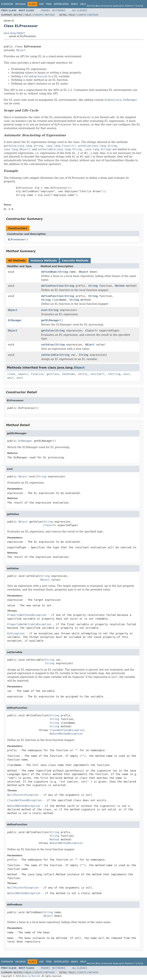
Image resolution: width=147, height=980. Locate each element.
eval (44, 310)
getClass (53, 374)
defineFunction (52, 286)
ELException (16, 633)
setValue (47, 345)
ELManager (15, 320)
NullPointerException (23, 795)
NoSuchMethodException (66, 734)
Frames (46, 10)
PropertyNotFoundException (27, 615)
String (63, 272)
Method (50, 15)
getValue (47, 331)
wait (127, 374)
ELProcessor (16, 239)
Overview (7, 4)
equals (23, 374)
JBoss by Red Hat (31, 976)
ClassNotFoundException (67, 730)
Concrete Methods (75, 261)
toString (114, 374)
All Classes (80, 10)
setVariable (50, 355)
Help (83, 4)
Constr (38, 15)
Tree (49, 4)
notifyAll (98, 374)
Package (20, 4)
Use (41, 4)
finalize (37, 374)
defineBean (49, 272)
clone (11, 374)
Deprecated (61, 4)
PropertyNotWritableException (29, 624)
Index (75, 4)
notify (83, 374)
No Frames (59, 10)
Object (21, 50)
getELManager (51, 320)
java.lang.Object (14, 33)
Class (89, 331)
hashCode (68, 374)
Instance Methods (44, 261)
